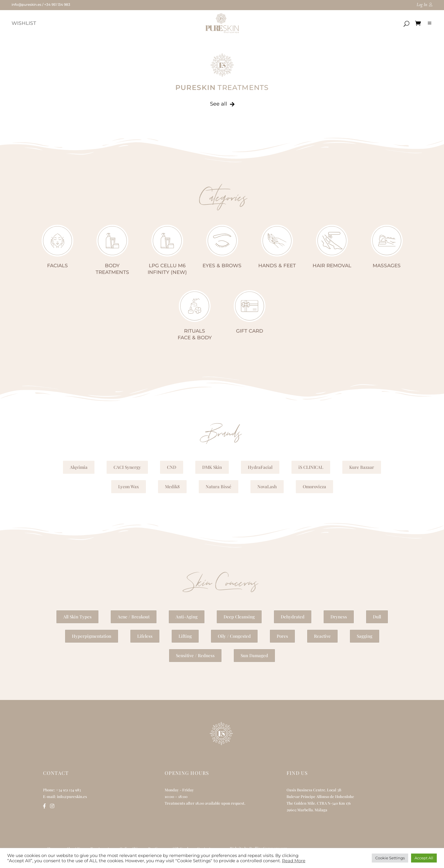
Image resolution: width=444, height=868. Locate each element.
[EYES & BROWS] (222, 241)
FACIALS (57, 266)
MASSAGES (387, 266)
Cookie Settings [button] (390, 858)
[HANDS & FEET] (277, 241)
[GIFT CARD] (250, 306)
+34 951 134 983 (57, 4)
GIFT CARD (250, 331)
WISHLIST (24, 23)
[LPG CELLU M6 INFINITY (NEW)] (167, 241)
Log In (422, 5)
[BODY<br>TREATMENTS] (112, 241)
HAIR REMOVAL (332, 266)
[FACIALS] (57, 241)
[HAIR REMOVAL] (332, 241)
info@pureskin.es (26, 4)
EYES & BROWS (222, 266)
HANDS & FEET (277, 266)
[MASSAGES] (387, 241)
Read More (294, 861)
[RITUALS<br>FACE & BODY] (195, 306)
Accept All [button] (424, 858)
